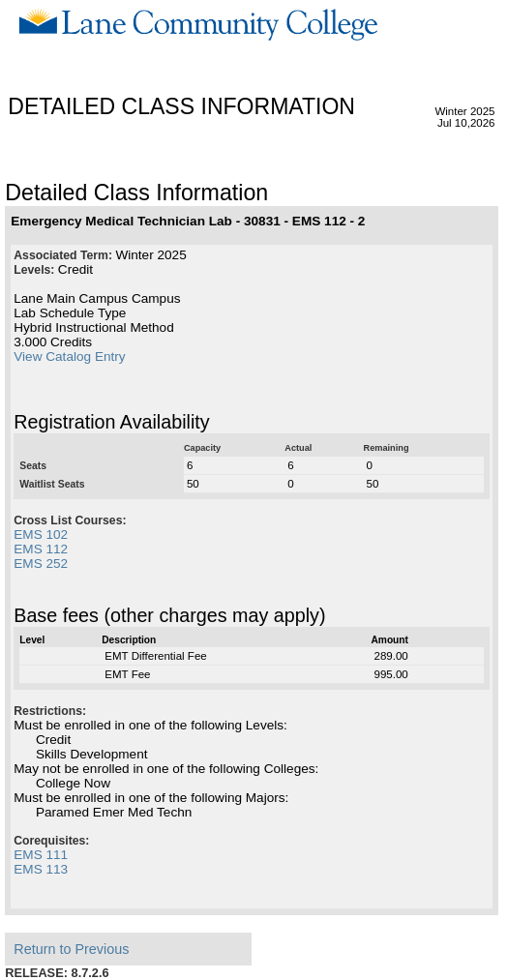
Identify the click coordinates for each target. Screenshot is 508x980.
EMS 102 (41, 535)
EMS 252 (41, 564)
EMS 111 (41, 855)
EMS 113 (41, 869)
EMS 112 (41, 549)
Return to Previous (71, 949)
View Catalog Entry (69, 356)
